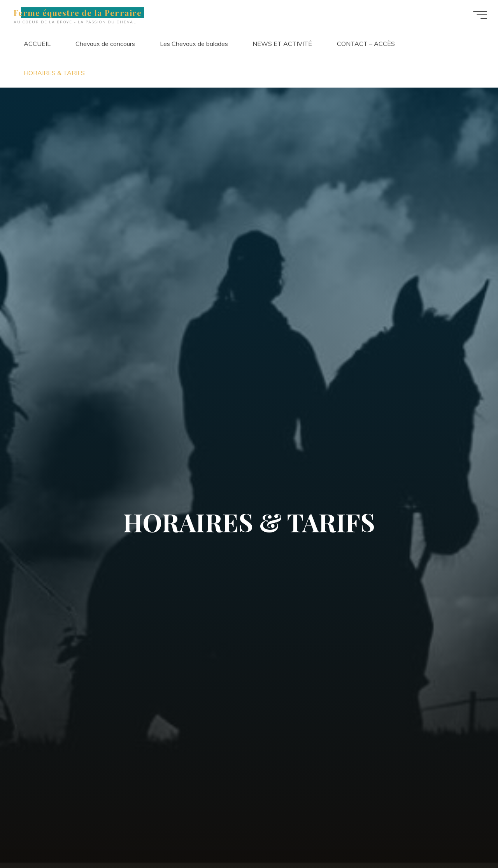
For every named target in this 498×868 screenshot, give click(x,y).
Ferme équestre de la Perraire (82, 12)
